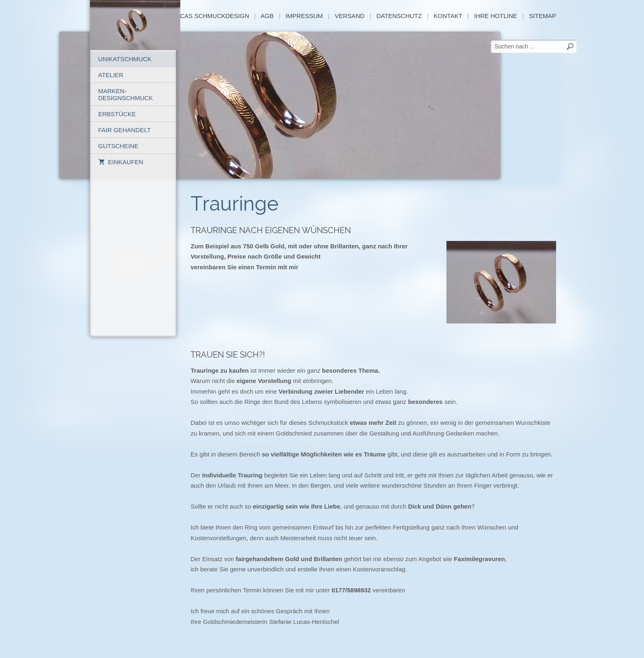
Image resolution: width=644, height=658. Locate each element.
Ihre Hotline (496, 16)
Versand (350, 16)
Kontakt (448, 16)
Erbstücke (117, 114)
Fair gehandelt (124, 130)
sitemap (543, 16)
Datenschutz (399, 16)
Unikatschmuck (125, 59)
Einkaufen (121, 162)
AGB (267, 16)
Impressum (304, 16)
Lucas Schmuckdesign (212, 16)
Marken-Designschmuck (125, 94)
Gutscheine (118, 146)
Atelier (111, 75)
